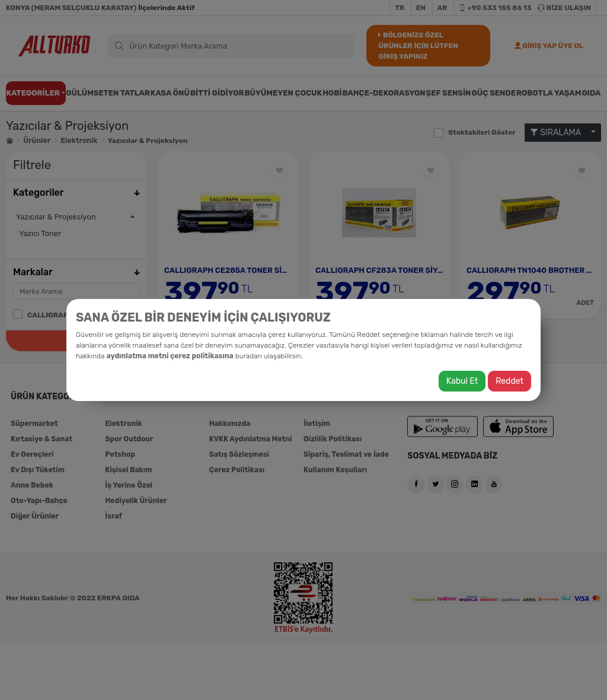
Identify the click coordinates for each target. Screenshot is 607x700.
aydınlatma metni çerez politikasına (169, 356)
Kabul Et (462, 381)
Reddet (509, 381)
